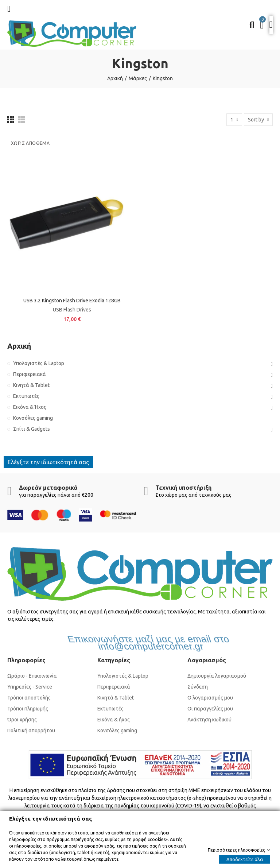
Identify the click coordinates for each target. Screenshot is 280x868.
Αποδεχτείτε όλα (245, 859)
